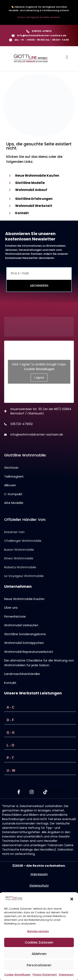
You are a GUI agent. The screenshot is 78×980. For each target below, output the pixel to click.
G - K (11, 733)
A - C (11, 707)
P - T (10, 758)
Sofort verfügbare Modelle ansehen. (39, 17)
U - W (11, 771)
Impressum (66, 975)
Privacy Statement (45, 975)
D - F (10, 720)
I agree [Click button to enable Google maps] (39, 378)
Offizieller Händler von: (25, 520)
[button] (72, 899)
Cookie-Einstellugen (17, 975)
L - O (10, 745)
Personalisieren (39, 965)
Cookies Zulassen (39, 942)
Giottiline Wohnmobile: (25, 455)
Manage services (38, 931)
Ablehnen (39, 954)
